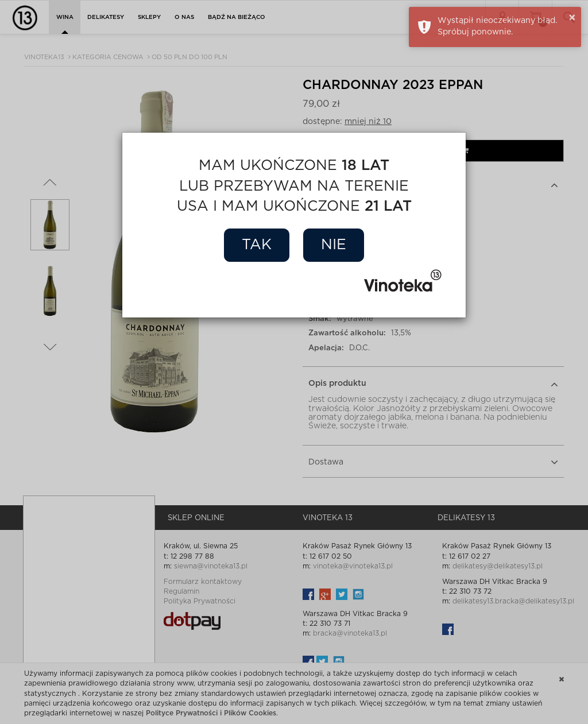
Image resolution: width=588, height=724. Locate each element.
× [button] (572, 18)
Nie (334, 245)
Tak (257, 245)
